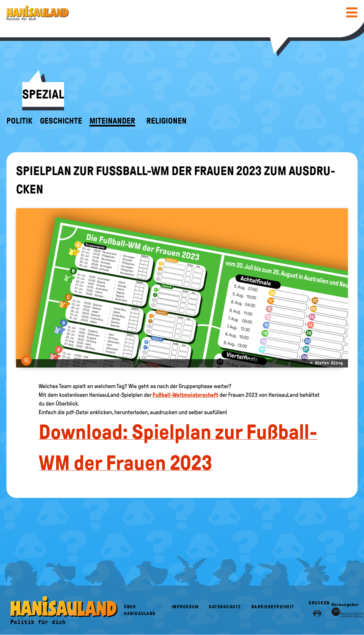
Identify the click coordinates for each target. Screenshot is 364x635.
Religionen (167, 121)
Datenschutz (225, 607)
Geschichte (61, 121)
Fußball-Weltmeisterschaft (185, 395)
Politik (19, 121)
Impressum (185, 607)
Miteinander (112, 121)
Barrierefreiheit (273, 607)
